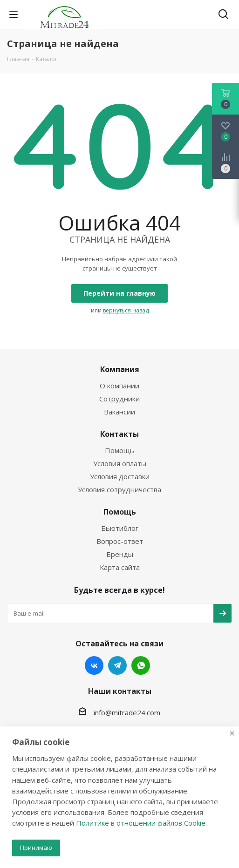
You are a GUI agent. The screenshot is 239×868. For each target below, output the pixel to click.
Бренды (120, 554)
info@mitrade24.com (127, 712)
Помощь (119, 450)
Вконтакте (94, 665)
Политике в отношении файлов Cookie (141, 823)
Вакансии (119, 412)
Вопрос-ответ (120, 541)
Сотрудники (119, 399)
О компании (119, 386)
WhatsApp (141, 665)
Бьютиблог (120, 528)
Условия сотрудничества (119, 489)
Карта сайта (120, 567)
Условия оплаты (120, 463)
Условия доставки (120, 476)
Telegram (117, 665)
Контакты (119, 434)
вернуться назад (126, 310)
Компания (120, 369)
